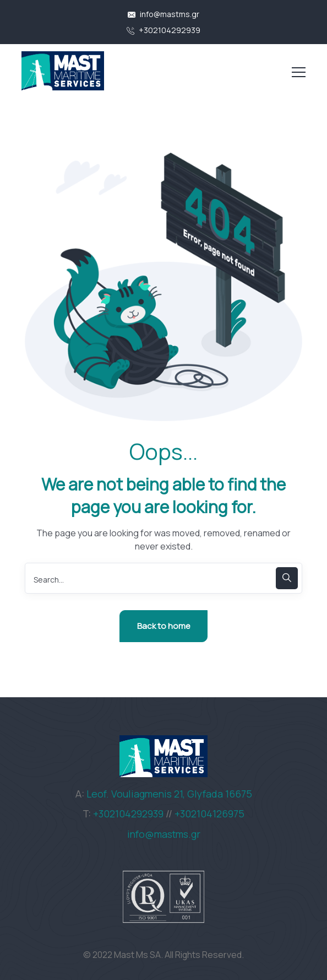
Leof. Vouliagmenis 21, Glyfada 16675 (169, 794)
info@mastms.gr (163, 14)
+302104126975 (209, 814)
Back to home (164, 626)
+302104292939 (163, 30)
